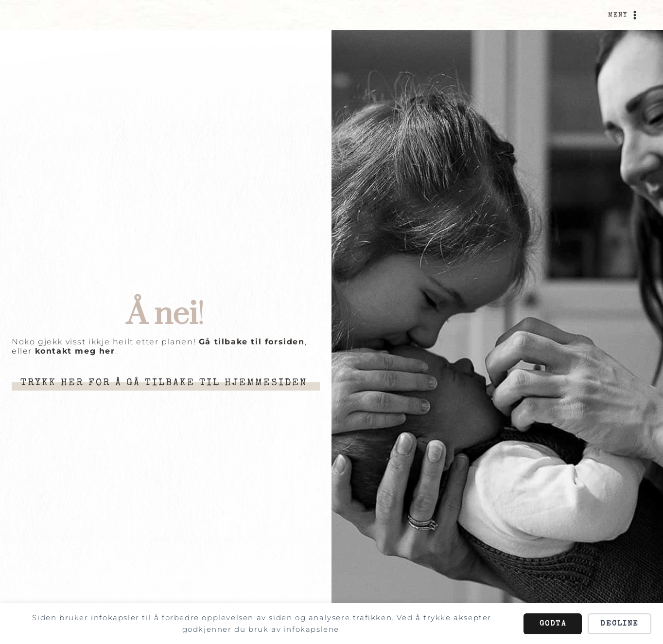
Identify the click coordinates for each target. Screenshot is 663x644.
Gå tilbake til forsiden (252, 342)
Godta (553, 624)
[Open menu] (624, 15)
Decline (619, 624)
